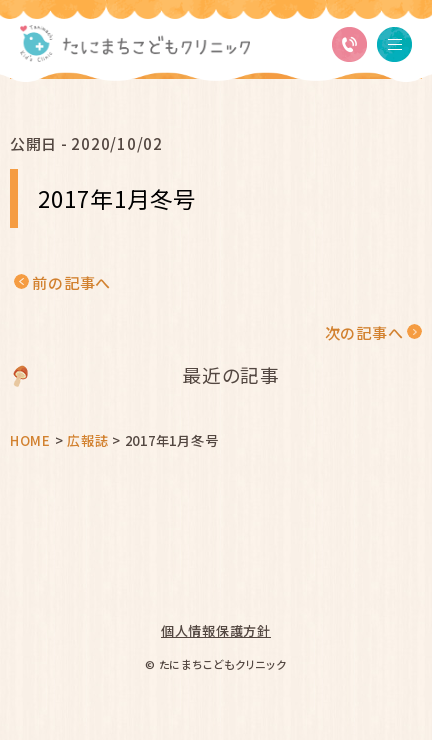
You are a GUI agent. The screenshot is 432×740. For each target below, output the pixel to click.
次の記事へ (364, 332)
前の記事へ (71, 282)
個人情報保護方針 (216, 630)
